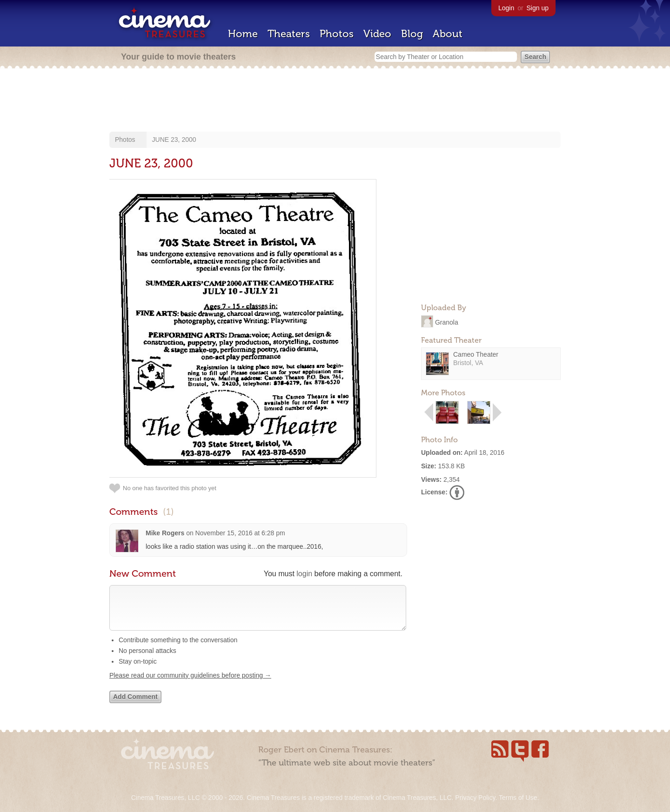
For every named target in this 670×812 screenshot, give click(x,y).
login (304, 574)
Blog (412, 34)
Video (377, 34)
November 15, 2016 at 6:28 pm (240, 533)
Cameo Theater (476, 354)
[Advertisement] (335, 101)
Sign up (538, 8)
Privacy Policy (475, 798)
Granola (447, 322)
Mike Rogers (165, 533)
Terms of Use (518, 798)
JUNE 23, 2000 (174, 140)
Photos (337, 34)
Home (243, 34)
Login (506, 8)
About (448, 34)
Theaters (289, 34)
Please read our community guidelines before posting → (190, 685)
